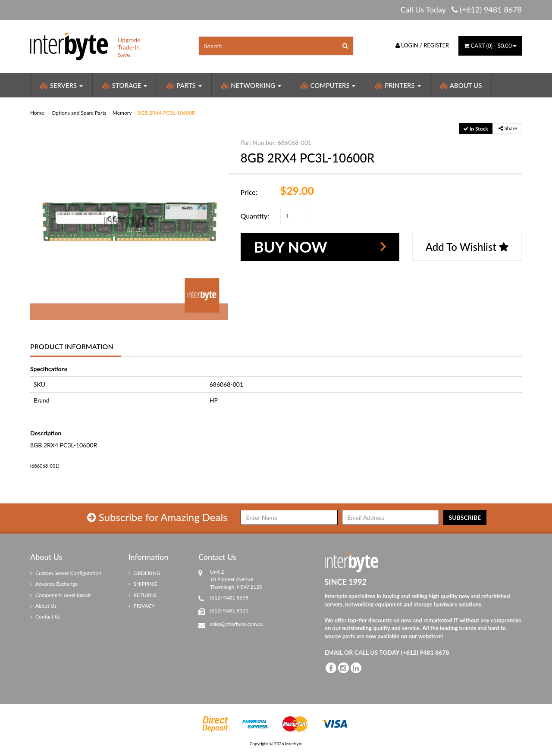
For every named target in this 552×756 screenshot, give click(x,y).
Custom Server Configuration (66, 573)
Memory (122, 113)
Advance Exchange (54, 584)
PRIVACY (142, 606)
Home (37, 113)
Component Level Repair (61, 595)
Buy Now (291, 247)
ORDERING (144, 573)
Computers (328, 85)
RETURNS (143, 595)
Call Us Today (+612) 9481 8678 (461, 9)
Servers (61, 85)
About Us (461, 85)
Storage (125, 85)
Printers (398, 85)
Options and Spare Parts (79, 113)
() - (490, 46)
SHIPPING (143, 584)
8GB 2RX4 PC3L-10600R (166, 113)
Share (508, 128)
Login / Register (422, 45)
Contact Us (45, 617)
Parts (184, 85)
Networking (251, 85)
